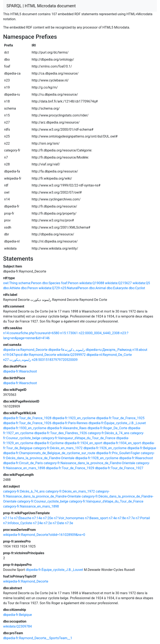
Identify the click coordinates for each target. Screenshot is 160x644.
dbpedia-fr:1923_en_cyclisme (74, 418)
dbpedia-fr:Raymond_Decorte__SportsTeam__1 (38, 638)
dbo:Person (29, 288)
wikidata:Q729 (49, 288)
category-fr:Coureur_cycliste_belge (43, 501)
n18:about (140, 350)
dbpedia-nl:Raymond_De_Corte (109, 355)
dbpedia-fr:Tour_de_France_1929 (70, 468)
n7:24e (38, 523)
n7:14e (37, 518)
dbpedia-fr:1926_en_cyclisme (105, 448)
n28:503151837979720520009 (55, 360)
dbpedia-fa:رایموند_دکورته (67, 350)
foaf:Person (70, 283)
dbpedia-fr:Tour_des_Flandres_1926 (61, 433)
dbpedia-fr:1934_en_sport (122, 443)
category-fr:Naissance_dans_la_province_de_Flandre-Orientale (89, 463)
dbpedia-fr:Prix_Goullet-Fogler (118, 453)
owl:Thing (10, 283)
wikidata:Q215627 (118, 283)
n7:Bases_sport (96, 518)
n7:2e (48, 523)
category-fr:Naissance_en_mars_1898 (31, 506)
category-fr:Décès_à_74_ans (109, 433)
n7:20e (48, 518)
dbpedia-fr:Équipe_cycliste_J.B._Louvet (117, 423)
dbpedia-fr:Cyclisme (49, 443)
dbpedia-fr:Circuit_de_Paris (23, 463)
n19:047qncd (13, 355)
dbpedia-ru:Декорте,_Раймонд (109, 350)
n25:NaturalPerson (74, 288)
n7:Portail (143, 518)
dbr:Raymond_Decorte (40, 355)
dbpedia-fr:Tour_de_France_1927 (119, 468)
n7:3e (69, 523)
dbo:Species (51, 283)
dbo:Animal (98, 288)
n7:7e (131, 518)
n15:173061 (69, 333)
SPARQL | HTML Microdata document (41, 6)
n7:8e (122, 518)
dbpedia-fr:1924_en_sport (83, 443)
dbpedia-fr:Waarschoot (20, 371)
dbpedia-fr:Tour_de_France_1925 (120, 418)
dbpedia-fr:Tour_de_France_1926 (27, 423)
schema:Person (30, 283)
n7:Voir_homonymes (69, 518)
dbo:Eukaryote (117, 288)
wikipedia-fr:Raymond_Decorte (26, 581)
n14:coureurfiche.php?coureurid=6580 (31, 333)
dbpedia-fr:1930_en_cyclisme (25, 428)
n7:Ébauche (23, 518)
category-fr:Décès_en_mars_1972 (58, 448)
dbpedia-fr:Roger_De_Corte (107, 428)
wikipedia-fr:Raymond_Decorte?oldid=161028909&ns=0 (44, 535)
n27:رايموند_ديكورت (17, 360)
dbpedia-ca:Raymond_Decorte (25, 350)
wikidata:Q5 (141, 283)
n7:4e (113, 518)
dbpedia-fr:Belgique (142, 448)
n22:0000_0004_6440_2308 (99, 333)
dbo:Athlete (12, 288)
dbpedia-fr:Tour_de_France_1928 (27, 418)
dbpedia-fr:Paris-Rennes (70, 423)
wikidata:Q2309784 (17, 626)
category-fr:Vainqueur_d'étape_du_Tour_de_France (78, 438)
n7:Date (58, 523)
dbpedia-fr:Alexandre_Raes (67, 428)
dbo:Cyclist (137, 288)
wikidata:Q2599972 (71, 355)
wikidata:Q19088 (92, 283)
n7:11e (8, 518)
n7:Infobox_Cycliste (18, 523)
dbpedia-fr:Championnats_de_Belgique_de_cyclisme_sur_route (49, 453)
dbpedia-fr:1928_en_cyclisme (97, 458)
